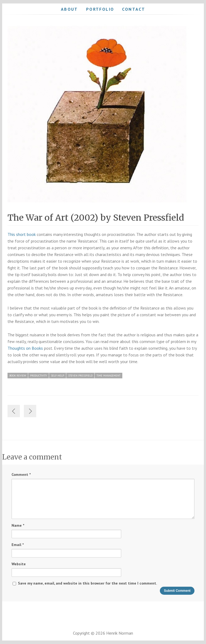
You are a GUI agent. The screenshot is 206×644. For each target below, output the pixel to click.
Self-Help (58, 376)
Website (19, 564)
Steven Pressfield (80, 376)
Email (18, 545)
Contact (134, 9)
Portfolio (100, 9)
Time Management (108, 376)
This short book (22, 234)
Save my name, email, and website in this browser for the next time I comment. (87, 583)
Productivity (38, 376)
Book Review (18, 376)
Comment (21, 475)
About (69, 9)
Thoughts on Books (25, 348)
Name (18, 526)
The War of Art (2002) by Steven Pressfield (96, 218)
